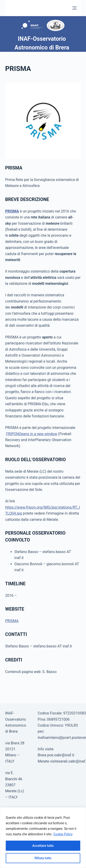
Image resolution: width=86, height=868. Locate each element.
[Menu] (75, 8)
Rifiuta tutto (43, 858)
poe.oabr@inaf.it (61, 755)
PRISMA (12, 211)
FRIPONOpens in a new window (32, 434)
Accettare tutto (43, 846)
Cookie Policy (63, 834)
